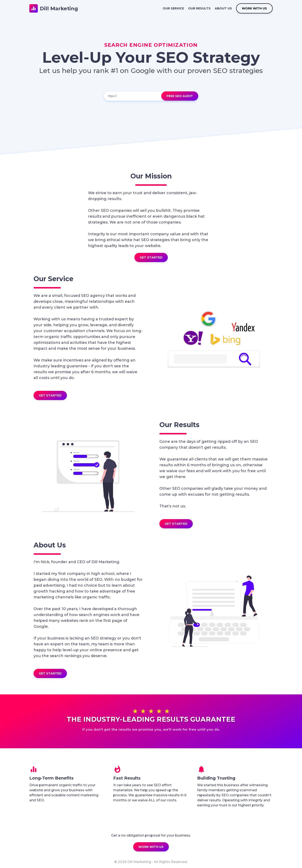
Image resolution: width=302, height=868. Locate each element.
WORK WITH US (254, 8)
